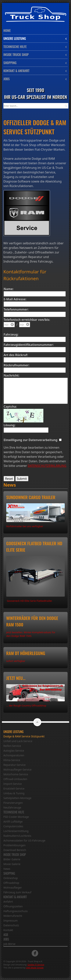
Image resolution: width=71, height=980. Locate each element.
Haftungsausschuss (16, 911)
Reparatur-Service (14, 765)
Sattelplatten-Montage (17, 798)
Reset (9, 479)
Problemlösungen (14, 845)
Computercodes (13, 826)
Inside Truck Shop (35, 55)
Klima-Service (12, 760)
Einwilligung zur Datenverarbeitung (31, 440)
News (7, 869)
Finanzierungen (13, 803)
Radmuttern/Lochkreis (17, 836)
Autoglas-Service (14, 751)
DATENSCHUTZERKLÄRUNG (47, 466)
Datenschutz (11, 925)
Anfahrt (8, 902)
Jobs (35, 79)
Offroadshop (11, 883)
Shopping (35, 63)
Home (7, 30)
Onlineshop (11, 878)
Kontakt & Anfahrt (35, 71)
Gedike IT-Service (36, 965)
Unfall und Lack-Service (18, 741)
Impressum (11, 921)
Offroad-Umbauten (15, 779)
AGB (6, 935)
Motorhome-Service (16, 774)
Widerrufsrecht (13, 916)
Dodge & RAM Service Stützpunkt (24, 736)
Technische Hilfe (35, 47)
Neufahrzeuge (12, 807)
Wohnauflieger (13, 888)
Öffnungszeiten (13, 906)
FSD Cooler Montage (16, 817)
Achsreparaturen (14, 755)
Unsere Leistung (35, 38)
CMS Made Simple (35, 968)
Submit (22, 479)
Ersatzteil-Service (14, 788)
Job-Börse (9, 944)
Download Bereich (15, 850)
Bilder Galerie (12, 859)
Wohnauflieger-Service (17, 770)
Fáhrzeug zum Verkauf (17, 892)
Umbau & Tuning (14, 793)
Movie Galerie (12, 864)
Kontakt (8, 930)
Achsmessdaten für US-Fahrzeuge (24, 840)
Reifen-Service (12, 746)
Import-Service (13, 784)
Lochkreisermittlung (16, 831)
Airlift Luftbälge (13, 822)
